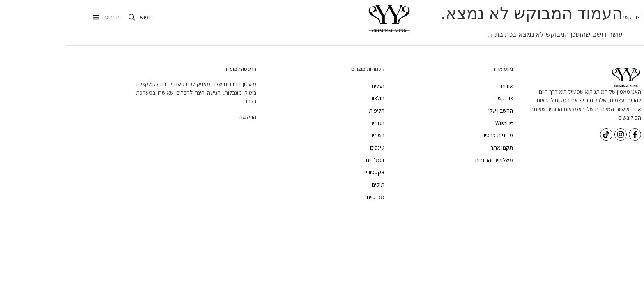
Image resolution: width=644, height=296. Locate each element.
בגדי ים (310, 123)
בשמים (310, 135)
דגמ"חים (309, 160)
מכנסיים (309, 197)
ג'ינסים (311, 148)
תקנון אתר (435, 148)
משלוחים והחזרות (427, 160)
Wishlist (438, 123)
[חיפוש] (65, 17)
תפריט (46, 17)
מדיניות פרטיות (430, 135)
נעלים (312, 86)
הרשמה (181, 117)
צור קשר (564, 17)
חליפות (310, 111)
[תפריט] (30, 17)
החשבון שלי (434, 111)
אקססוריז (308, 172)
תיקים (312, 185)
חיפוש (80, 17)
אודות (440, 86)
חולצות (310, 98)
